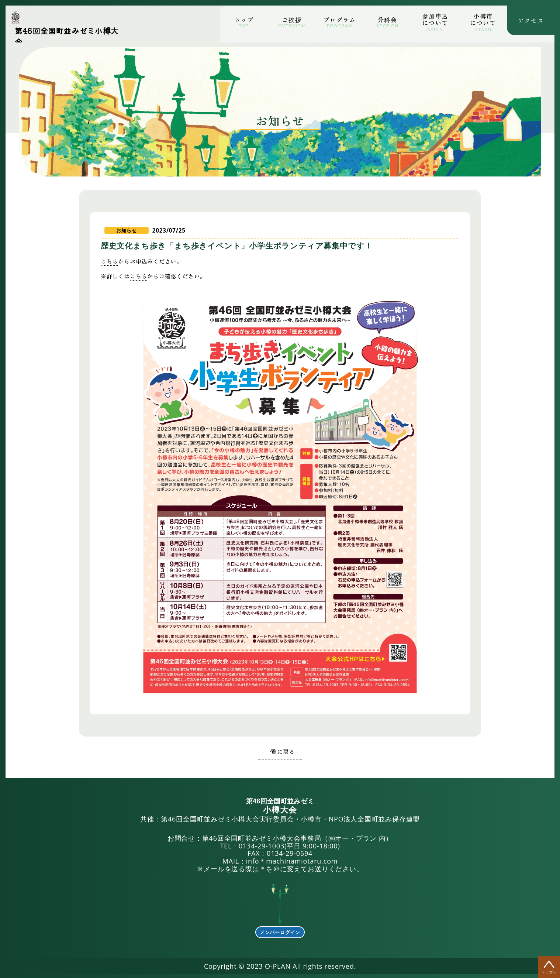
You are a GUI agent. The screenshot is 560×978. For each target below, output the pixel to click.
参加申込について (435, 19)
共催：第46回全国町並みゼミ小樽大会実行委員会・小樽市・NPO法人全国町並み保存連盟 (280, 808)
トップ (244, 20)
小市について (483, 19)
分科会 (388, 20)
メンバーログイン (280, 930)
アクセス (531, 18)
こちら (119, 269)
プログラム (340, 20)
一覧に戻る (280, 749)
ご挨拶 (292, 20)
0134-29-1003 (262, 844)
